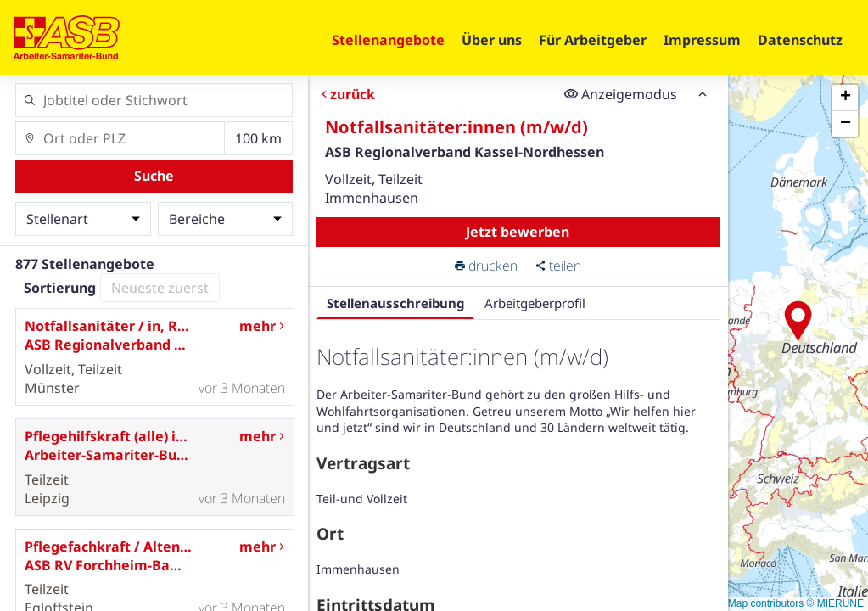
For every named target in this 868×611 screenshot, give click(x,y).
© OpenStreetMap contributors (734, 603)
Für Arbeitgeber (593, 40)
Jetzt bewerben (518, 232)
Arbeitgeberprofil (535, 303)
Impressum (702, 40)
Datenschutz (800, 40)
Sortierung (60, 288)
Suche (154, 176)
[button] (798, 322)
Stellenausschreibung (395, 303)
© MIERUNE (835, 603)
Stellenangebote (388, 40)
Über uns (492, 40)
